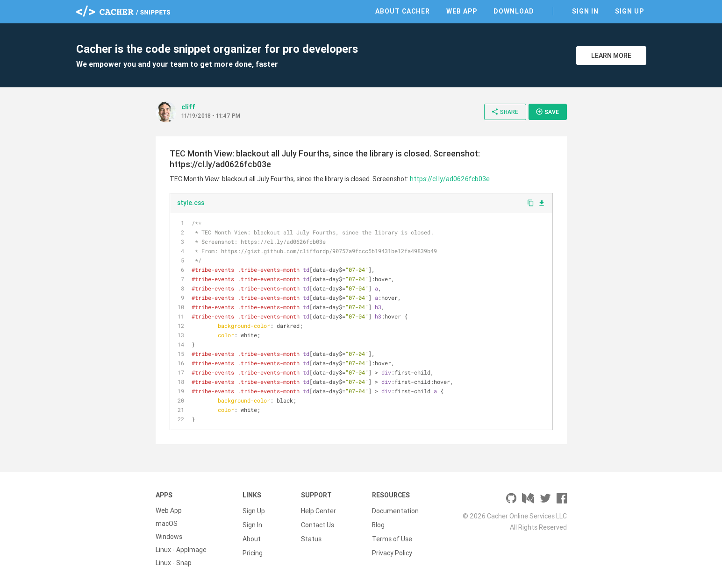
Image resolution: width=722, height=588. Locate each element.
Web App (462, 11)
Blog (378, 524)
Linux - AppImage (181, 550)
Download (514, 11)
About (252, 537)
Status (311, 537)
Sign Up (629, 11)
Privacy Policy (392, 550)
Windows (169, 537)
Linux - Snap (174, 563)
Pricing (253, 550)
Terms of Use (392, 537)
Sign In (585, 11)
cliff (188, 107)
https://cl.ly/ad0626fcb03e (450, 179)
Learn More (611, 56)
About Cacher (403, 11)
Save (547, 112)
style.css (191, 203)
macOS (167, 524)
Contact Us (318, 524)
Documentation (395, 510)
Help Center (318, 510)
